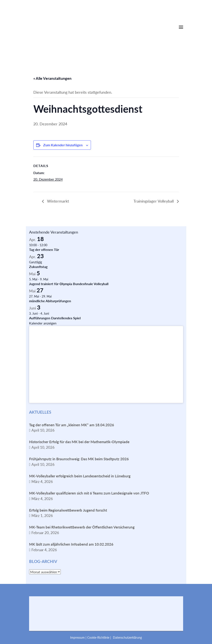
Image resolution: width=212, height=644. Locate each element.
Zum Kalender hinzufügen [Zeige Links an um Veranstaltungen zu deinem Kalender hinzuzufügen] (63, 145)
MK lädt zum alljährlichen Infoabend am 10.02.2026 (71, 544)
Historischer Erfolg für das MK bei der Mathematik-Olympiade (79, 442)
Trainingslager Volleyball (154, 201)
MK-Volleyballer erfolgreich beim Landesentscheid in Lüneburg (80, 476)
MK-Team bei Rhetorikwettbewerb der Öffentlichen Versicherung (82, 527)
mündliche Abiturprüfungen (50, 301)
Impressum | (79, 637)
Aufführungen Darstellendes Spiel (55, 318)
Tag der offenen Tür (44, 249)
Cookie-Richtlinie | (100, 637)
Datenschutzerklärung (127, 637)
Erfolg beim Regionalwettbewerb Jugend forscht (68, 510)
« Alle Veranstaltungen (52, 78)
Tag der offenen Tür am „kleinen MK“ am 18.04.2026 (72, 425)
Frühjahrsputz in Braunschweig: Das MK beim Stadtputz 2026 (79, 459)
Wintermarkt (57, 201)
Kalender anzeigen (43, 323)
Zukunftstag (38, 267)
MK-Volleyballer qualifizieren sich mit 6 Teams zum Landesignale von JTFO (89, 493)
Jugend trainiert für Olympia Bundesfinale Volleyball (69, 284)
